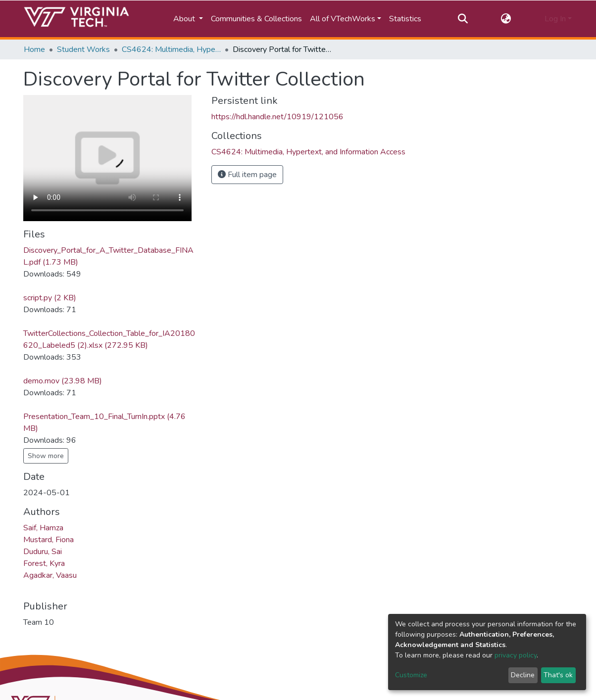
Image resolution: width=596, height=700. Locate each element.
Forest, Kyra (44, 563)
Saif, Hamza (43, 528)
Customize (411, 675)
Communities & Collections (256, 19)
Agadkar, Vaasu (50, 575)
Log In (555, 19)
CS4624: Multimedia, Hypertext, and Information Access (171, 49)
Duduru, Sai (43, 552)
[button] (506, 19)
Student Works (83, 49)
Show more (46, 456)
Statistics (405, 19)
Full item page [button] (247, 175)
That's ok (558, 675)
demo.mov (63, 381)
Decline (523, 675)
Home (34, 49)
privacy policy (516, 655)
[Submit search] (463, 19)
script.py (50, 298)
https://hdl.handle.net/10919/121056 (277, 117)
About (185, 19)
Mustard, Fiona (49, 540)
